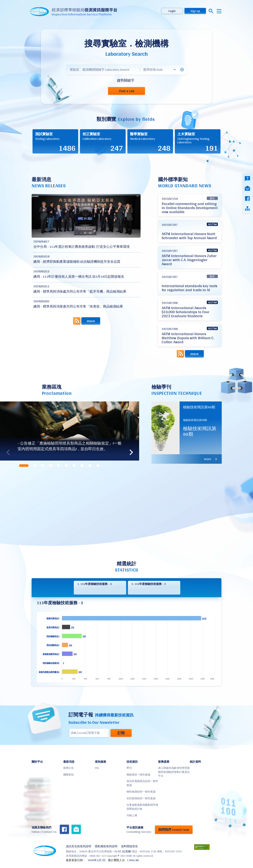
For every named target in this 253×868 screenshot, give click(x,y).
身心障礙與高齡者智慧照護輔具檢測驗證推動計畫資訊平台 (174, 772)
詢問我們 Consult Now (174, 830)
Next (131, 452)
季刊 (129, 768)
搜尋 (211, 11)
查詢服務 (100, 762)
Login (172, 11)
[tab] (24, 466)
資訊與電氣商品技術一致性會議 (142, 783)
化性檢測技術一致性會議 (141, 798)
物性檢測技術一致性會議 (141, 792)
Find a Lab (127, 91)
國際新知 (69, 775)
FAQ (97, 768)
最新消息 (69, 762)
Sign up (195, 11)
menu (219, 11)
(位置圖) (127, 851)
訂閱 (121, 733)
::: (23, 3)
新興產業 (164, 762)
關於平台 (37, 762)
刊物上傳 (132, 815)
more (91, 321)
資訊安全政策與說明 (79, 846)
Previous (8, 452)
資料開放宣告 (129, 846)
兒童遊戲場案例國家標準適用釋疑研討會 (142, 807)
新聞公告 (69, 768)
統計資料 (195, 762)
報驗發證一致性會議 (138, 775)
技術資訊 (132, 762)
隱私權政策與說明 (106, 846)
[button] (182, 70)
